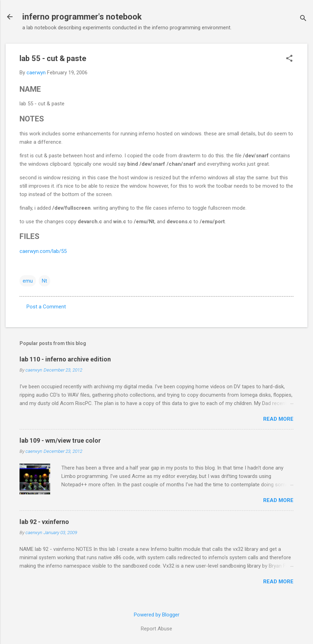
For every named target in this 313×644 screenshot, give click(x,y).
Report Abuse (156, 629)
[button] (289, 59)
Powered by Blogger (157, 615)
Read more (278, 419)
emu (28, 281)
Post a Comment (46, 307)
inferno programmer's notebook (82, 17)
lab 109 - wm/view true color (60, 440)
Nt (44, 281)
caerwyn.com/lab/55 (43, 251)
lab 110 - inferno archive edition (65, 359)
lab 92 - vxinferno (44, 522)
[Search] (303, 19)
